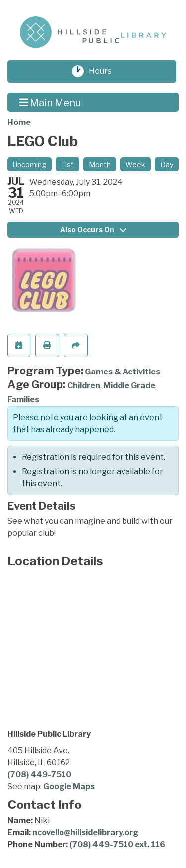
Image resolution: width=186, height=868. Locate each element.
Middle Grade (129, 386)
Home (19, 122)
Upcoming (30, 164)
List (67, 164)
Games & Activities (123, 372)
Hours (105, 71)
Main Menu (50, 102)
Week (135, 164)
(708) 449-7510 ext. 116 (117, 844)
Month (100, 164)
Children (84, 386)
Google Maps (69, 786)
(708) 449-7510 (39, 775)
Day (167, 164)
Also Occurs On (93, 229)
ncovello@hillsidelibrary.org (85, 833)
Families (23, 400)
